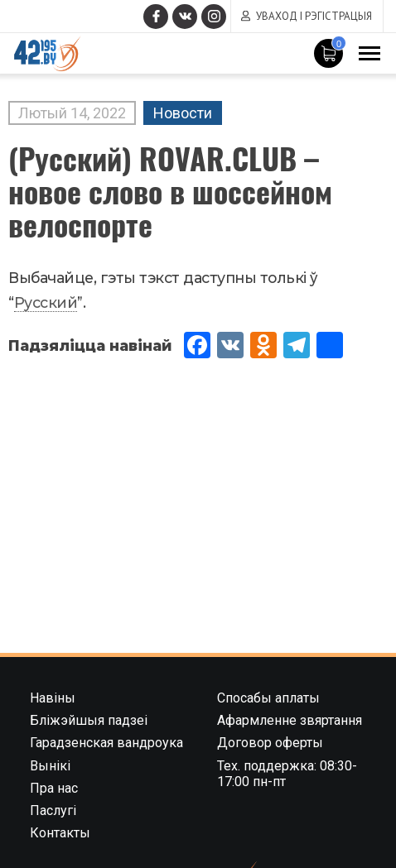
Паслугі (53, 810)
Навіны (53, 698)
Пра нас (54, 788)
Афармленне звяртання (290, 720)
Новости (183, 113)
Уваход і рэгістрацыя (314, 16)
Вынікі (50, 766)
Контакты (60, 833)
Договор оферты (270, 743)
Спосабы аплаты (268, 698)
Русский (46, 302)
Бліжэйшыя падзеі (89, 720)
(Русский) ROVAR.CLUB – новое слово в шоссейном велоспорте (170, 191)
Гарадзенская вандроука (106, 743)
